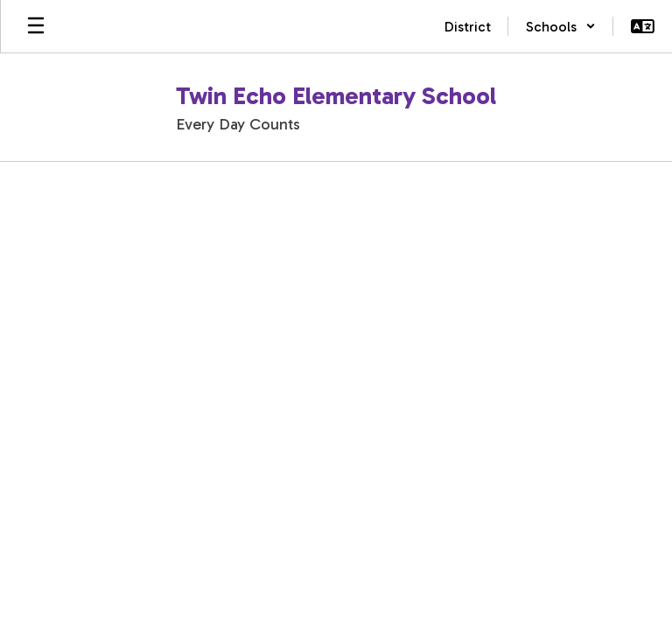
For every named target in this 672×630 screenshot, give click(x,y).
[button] (561, 26)
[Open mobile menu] (36, 26)
